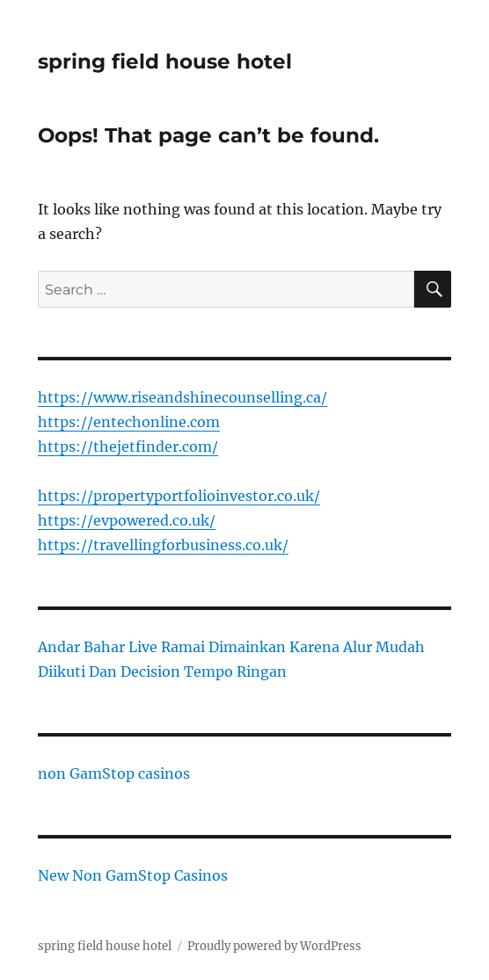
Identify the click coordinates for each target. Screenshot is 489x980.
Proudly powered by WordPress (274, 946)
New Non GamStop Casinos (133, 875)
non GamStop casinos (114, 773)
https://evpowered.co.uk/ (127, 520)
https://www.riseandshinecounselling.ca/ (182, 397)
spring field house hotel (165, 62)
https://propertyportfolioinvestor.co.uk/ (179, 496)
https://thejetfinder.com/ (128, 446)
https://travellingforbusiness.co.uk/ (163, 545)
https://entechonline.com (129, 422)
